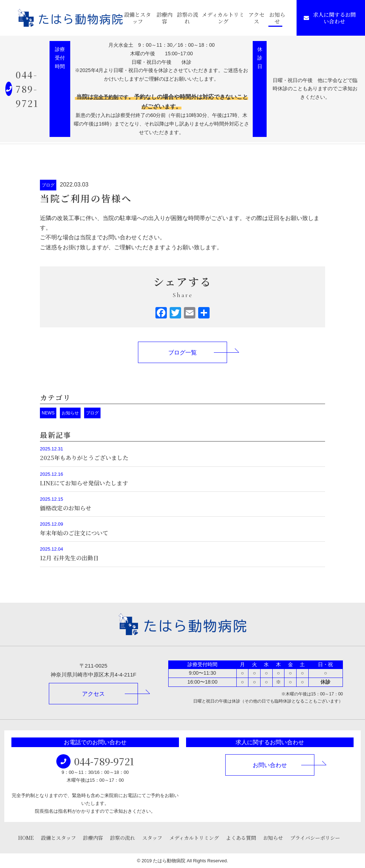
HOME (26, 838)
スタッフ (152, 838)
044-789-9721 (27, 89)
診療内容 (164, 18)
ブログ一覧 (182, 353)
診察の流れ (187, 18)
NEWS (48, 413)
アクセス (256, 18)
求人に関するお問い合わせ (330, 18)
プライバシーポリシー (315, 838)
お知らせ (277, 18)
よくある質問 (241, 838)
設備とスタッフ (137, 18)
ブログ (48, 185)
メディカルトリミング (223, 18)
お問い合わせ (270, 765)
